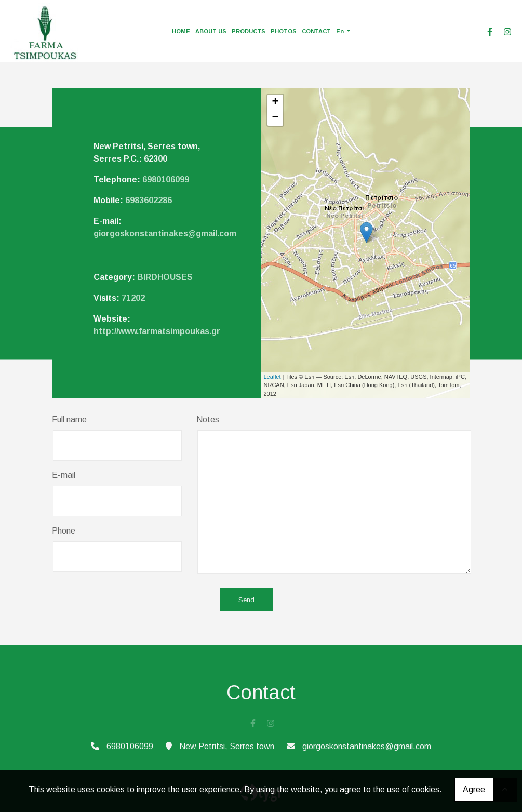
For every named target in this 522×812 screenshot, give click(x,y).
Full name (69, 420)
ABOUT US (211, 31)
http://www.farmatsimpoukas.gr (157, 331)
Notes (208, 420)
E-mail (64, 475)
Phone (64, 531)
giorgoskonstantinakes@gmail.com (165, 234)
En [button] (341, 31)
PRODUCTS (249, 31)
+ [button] (275, 102)
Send (246, 600)
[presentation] (131, 601)
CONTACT (316, 31)
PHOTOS (284, 31)
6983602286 (149, 200)
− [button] (275, 118)
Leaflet (272, 377)
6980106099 (166, 179)
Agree (474, 789)
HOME (181, 31)
